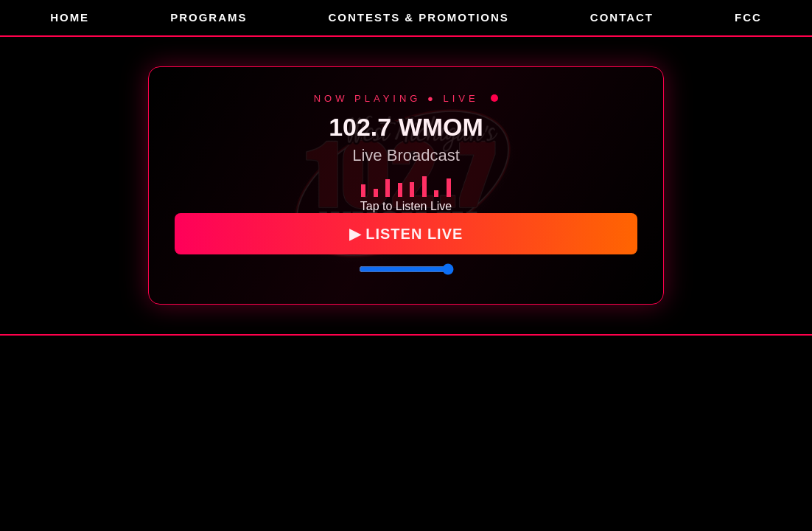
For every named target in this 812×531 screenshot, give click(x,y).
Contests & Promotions (418, 17)
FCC (748, 17)
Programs (209, 17)
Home (70, 17)
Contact (622, 17)
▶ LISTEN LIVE (406, 235)
